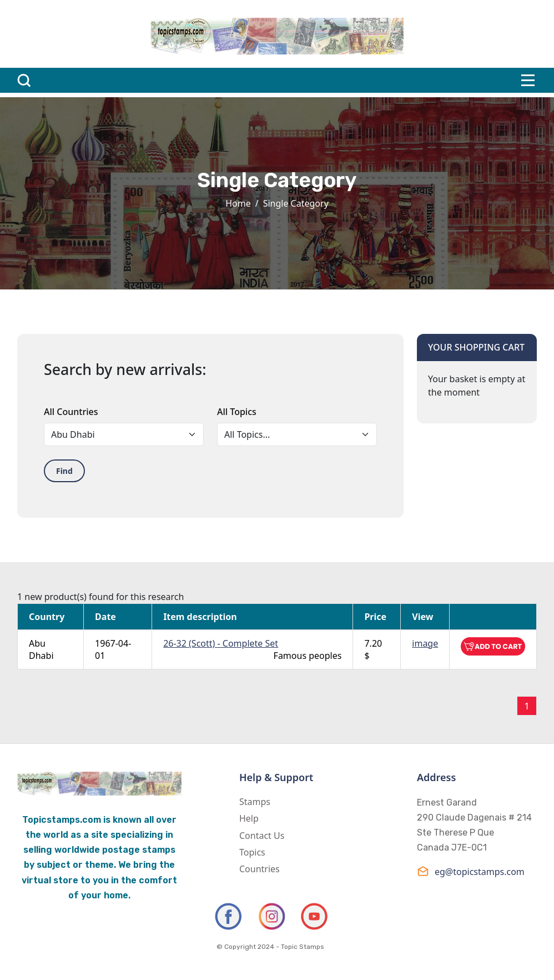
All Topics (237, 412)
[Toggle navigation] (528, 80)
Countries (260, 869)
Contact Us (262, 836)
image (425, 643)
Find (64, 471)
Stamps (255, 802)
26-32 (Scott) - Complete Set (221, 643)
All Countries (71, 412)
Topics (252, 852)
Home (238, 203)
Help (249, 818)
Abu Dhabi (41, 649)
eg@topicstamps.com (471, 871)
